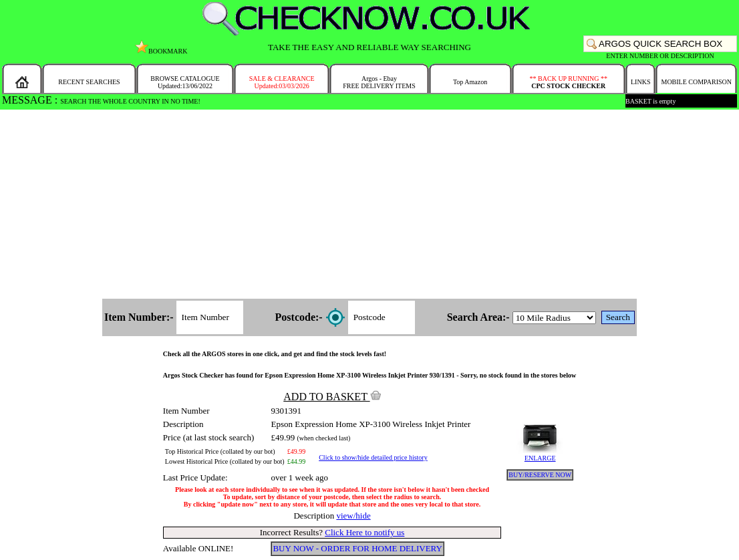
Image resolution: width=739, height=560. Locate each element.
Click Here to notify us (364, 532)
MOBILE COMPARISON (696, 82)
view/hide (353, 516)
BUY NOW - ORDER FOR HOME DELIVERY (357, 548)
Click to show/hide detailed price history (373, 457)
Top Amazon (470, 82)
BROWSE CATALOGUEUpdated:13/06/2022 (185, 82)
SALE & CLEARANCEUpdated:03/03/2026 (282, 82)
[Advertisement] (370, 205)
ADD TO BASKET (332, 397)
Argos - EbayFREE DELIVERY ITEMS (379, 82)
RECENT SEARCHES (89, 82)
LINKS (640, 82)
